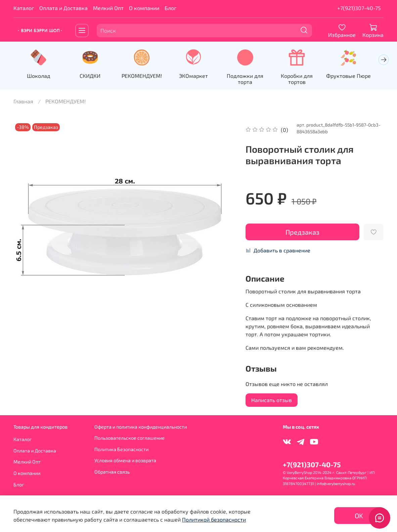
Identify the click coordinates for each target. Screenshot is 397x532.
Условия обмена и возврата (125, 460)
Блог (170, 8)
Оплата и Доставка (63, 8)
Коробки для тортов (305, 76)
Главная (23, 102)
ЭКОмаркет (198, 76)
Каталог (24, 8)
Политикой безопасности (214, 519)
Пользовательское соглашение (129, 438)
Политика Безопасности (121, 449)
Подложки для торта (252, 79)
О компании (144, 8)
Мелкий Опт (108, 8)
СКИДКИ (92, 76)
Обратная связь (112, 472)
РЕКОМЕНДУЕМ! (145, 76)
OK (359, 516)
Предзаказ (302, 232)
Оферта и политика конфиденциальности (141, 427)
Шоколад (39, 76)
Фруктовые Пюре (358, 76)
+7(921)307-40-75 (359, 8)
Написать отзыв (272, 400)
